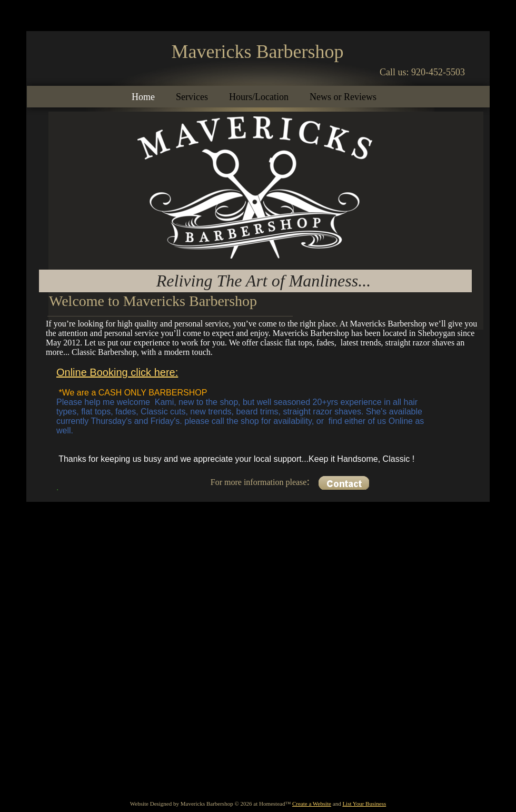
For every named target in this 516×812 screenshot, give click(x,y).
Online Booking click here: (117, 372)
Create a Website (312, 804)
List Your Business (364, 804)
